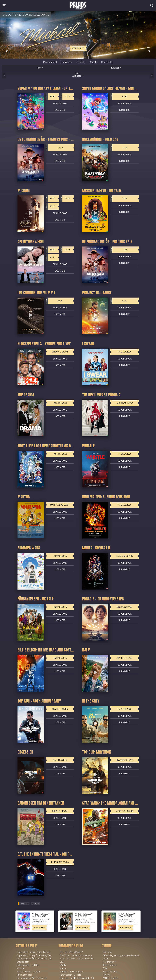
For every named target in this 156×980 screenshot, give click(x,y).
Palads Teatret (78, 4)
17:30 (65, 199)
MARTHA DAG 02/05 (60, 505)
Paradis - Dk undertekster (72, 972)
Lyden (106, 959)
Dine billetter (107, 62)
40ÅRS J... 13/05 (60, 709)
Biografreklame (110, 972)
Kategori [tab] (115, 68)
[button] (7, 51)
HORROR (107, 975)
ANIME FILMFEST (111, 978)
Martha (63, 968)
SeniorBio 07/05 (124, 607)
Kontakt (93, 62)
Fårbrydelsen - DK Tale (70, 975)
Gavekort (81, 62)
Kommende (67, 62)
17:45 (119, 97)
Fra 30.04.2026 (60, 454)
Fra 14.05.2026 (125, 709)
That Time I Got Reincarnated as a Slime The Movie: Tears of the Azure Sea (77, 959)
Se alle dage (60, 104)
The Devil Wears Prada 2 (71, 952)
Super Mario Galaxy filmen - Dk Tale (34, 952)
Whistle (63, 965)
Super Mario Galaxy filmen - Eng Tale (34, 955)
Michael (20, 968)
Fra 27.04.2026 (125, 352)
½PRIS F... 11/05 (124, 658)
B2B (105, 968)
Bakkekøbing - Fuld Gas (28, 965)
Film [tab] (39, 68)
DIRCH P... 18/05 (60, 811)
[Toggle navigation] (4, 5)
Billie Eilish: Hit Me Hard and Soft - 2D (77, 978)
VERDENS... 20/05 (125, 811)
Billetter (39, 928)
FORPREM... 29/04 (125, 403)
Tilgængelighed (110, 965)
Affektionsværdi (24, 975)
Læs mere (60, 110)
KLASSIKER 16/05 (125, 760)
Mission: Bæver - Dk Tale (28, 972)
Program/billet (50, 62)
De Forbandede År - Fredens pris (32, 978)
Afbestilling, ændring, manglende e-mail (121, 955)
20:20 (50, 206)
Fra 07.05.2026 (125, 505)
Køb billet (78, 48)
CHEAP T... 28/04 (60, 352)
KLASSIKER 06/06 (60, 862)
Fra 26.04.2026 (60, 403)
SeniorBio (107, 952)
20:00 (54, 301)
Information (109, 962)
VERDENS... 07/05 (125, 556)
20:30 (50, 258)
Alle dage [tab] (78, 75)
